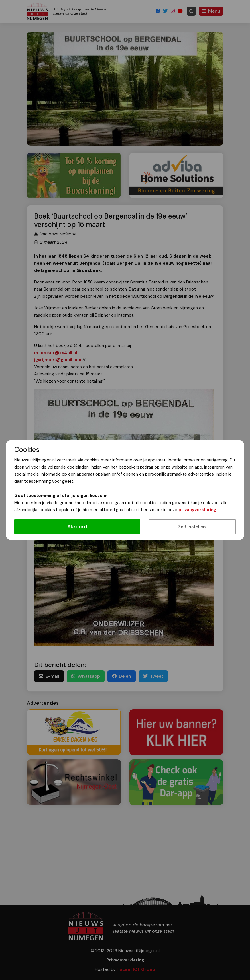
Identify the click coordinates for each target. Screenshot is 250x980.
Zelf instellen (192, 527)
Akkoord (77, 527)
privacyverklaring (197, 510)
